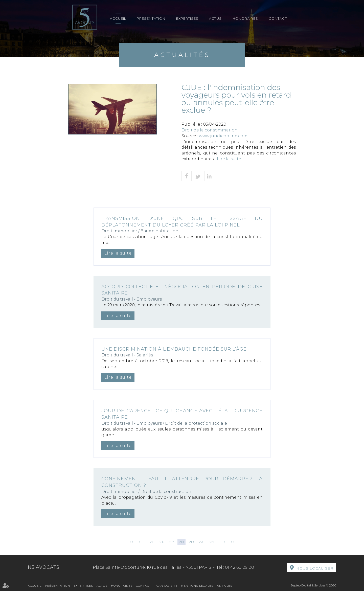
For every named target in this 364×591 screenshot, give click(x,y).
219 (191, 542)
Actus (215, 18)
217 (172, 542)
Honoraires (245, 18)
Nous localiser (315, 568)
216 (162, 542)
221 (212, 542)
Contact (278, 18)
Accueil (118, 18)
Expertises (187, 18)
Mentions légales (197, 586)
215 (152, 542)
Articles (225, 586)
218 (181, 542)
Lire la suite (229, 159)
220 (202, 542)
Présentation (151, 18)
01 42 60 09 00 (240, 567)
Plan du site (166, 586)
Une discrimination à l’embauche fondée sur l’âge (174, 349)
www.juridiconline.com (223, 136)
